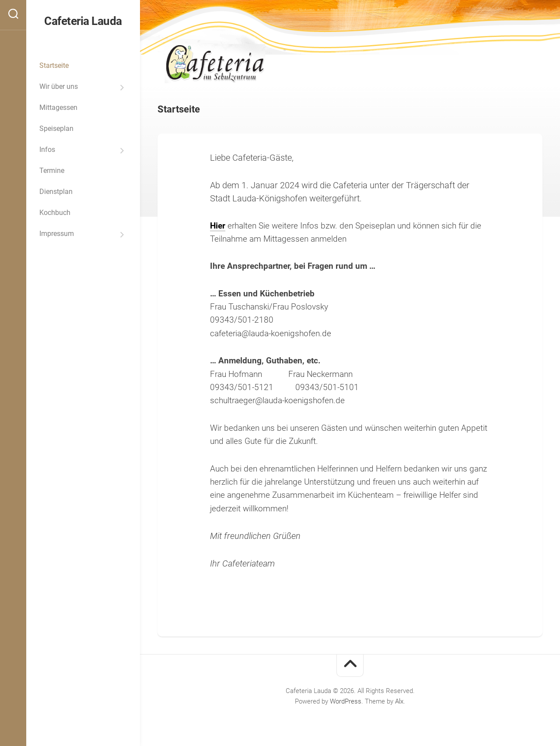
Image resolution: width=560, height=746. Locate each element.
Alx (399, 701)
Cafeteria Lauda (83, 21)
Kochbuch (55, 213)
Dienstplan (56, 192)
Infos (47, 150)
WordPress (346, 701)
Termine (52, 171)
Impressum (57, 234)
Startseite (54, 65)
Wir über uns (59, 86)
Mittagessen (58, 107)
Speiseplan (56, 128)
